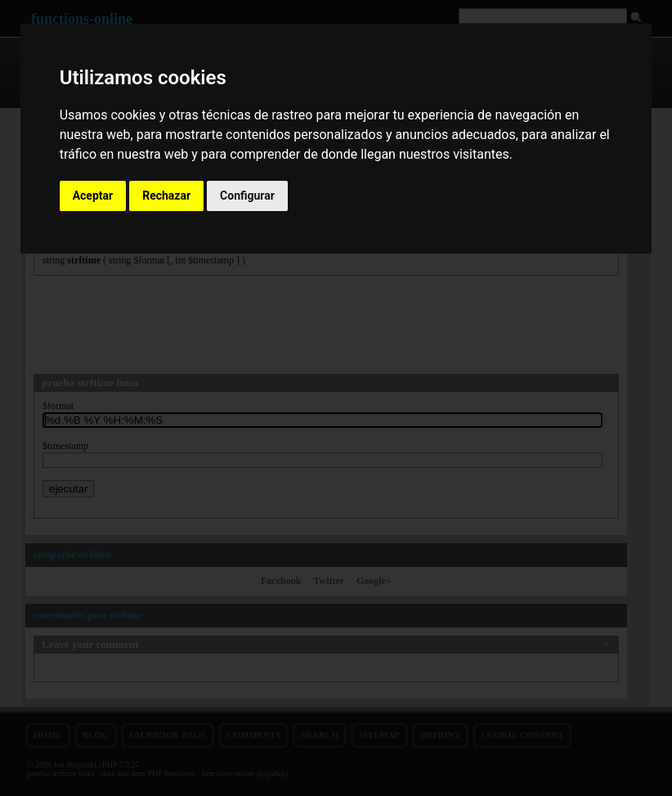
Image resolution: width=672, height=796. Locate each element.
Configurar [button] (247, 196)
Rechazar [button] (166, 196)
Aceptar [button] (93, 196)
